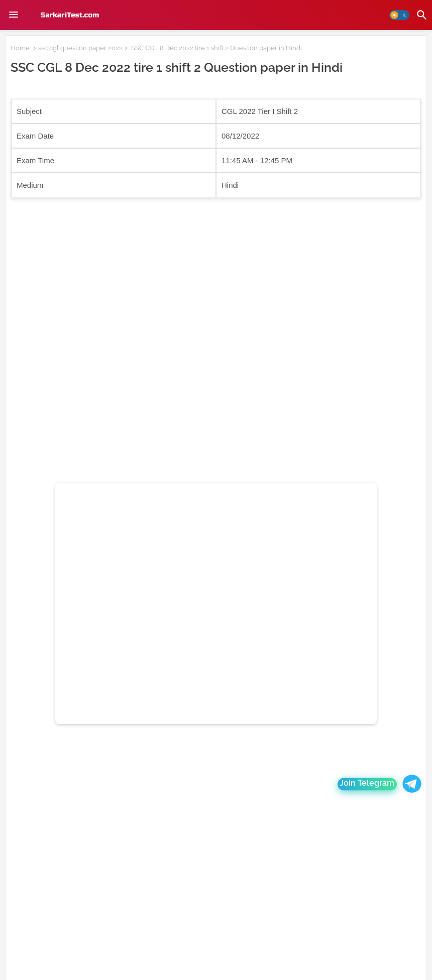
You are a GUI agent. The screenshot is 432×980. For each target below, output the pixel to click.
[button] (399, 15)
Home (20, 48)
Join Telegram (367, 784)
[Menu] (14, 15)
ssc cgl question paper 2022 (80, 48)
